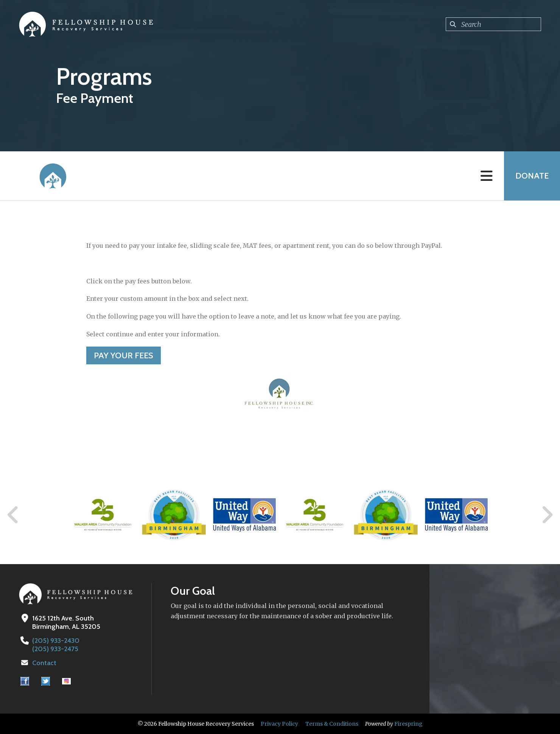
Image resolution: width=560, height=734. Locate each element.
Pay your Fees (124, 355)
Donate (532, 176)
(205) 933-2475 (55, 649)
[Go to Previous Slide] (13, 515)
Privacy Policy (279, 724)
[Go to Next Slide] (547, 515)
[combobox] (493, 24)
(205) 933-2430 (56, 641)
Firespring (408, 724)
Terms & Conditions (332, 724)
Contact (44, 663)
